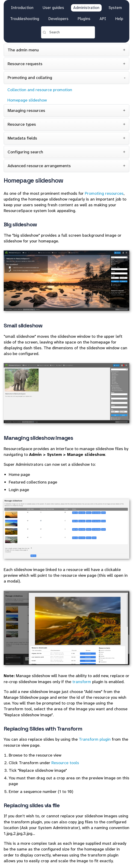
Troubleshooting (25, 19)
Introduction (22, 8)
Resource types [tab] (22, 124)
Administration (86, 8)
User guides (53, 8)
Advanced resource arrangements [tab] (39, 166)
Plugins (84, 19)
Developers (58, 19)
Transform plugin (95, 739)
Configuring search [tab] (25, 152)
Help (119, 19)
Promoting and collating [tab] (30, 78)
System (115, 8)
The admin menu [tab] (23, 50)
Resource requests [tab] (25, 64)
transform (82, 682)
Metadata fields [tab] (22, 138)
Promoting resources (104, 193)
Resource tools (65, 763)
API (103, 19)
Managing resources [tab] (26, 111)
